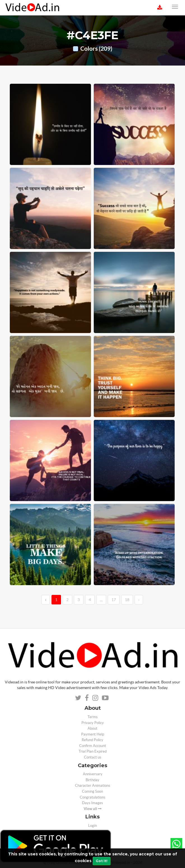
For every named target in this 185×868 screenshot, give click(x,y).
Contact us (93, 757)
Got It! (102, 861)
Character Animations (93, 786)
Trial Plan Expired (93, 751)
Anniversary (93, 774)
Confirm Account (93, 746)
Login (92, 826)
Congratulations (93, 797)
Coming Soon (92, 791)
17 (114, 600)
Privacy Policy (93, 723)
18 (127, 600)
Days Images (92, 803)
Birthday (92, 780)
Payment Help (93, 734)
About (92, 728)
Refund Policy (92, 740)
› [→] (139, 600)
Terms (93, 717)
